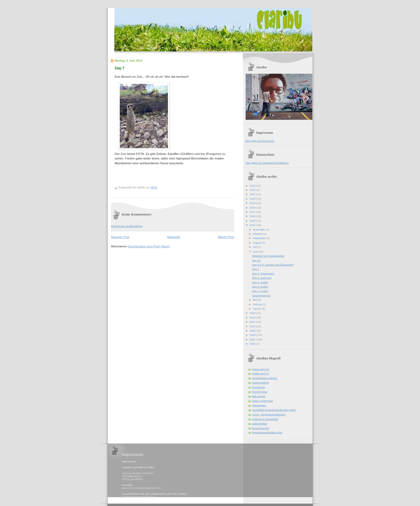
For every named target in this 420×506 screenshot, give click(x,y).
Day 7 (119, 68)
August (257, 243)
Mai (255, 300)
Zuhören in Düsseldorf (265, 419)
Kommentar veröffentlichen (127, 226)
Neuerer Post (120, 237)
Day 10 (256, 260)
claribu (173, 29)
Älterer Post (226, 237)
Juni (256, 252)
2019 (253, 203)
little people (259, 396)
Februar (258, 304)
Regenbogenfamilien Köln (267, 432)
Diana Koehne (260, 383)
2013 (253, 313)
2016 (253, 216)
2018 (253, 208)
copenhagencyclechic (265, 378)
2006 (253, 344)
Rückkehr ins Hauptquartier (268, 256)
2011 (253, 322)
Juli (255, 247)
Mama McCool (261, 369)
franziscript (258, 387)
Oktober (258, 234)
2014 (253, 225)
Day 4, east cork (262, 278)
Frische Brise (260, 392)
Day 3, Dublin (260, 282)
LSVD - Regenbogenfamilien (269, 414)
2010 (253, 326)
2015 (253, 221)
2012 (253, 317)
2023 (253, 186)
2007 (253, 339)
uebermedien (260, 424)
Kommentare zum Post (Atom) (149, 246)
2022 (253, 190)
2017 (253, 212)
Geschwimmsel (261, 295)
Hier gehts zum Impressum (260, 141)
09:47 (154, 187)
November (259, 230)
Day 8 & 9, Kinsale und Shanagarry (273, 265)
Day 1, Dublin (260, 291)
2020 (253, 199)
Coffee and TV (261, 373)
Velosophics (259, 405)
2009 (253, 331)
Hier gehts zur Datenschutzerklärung (267, 163)
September (260, 238)
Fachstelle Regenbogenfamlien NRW (274, 410)
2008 (253, 335)
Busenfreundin (261, 428)
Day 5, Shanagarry (263, 274)
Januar (257, 309)
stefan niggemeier (263, 401)
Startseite (173, 237)
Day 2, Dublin (260, 287)
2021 (253, 194)
